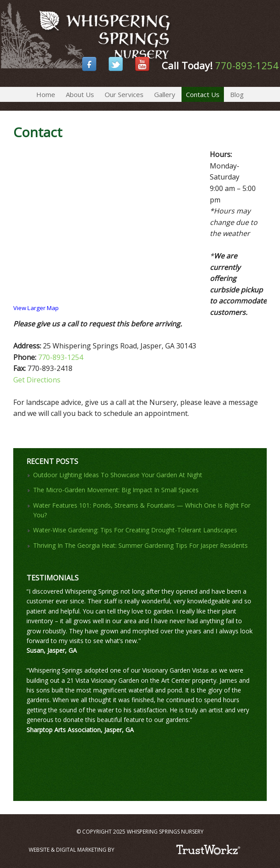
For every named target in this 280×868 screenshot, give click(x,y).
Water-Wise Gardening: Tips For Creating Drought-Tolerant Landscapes (135, 530)
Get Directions (37, 380)
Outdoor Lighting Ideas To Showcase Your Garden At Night (118, 475)
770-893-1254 (247, 65)
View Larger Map (36, 308)
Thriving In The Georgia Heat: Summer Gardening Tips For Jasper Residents (140, 545)
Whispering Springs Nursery (2, 22)
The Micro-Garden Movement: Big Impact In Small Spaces (116, 490)
